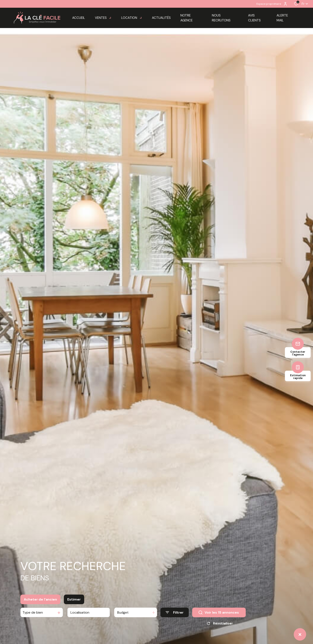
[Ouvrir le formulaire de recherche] (175, 616)
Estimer (74, 603)
